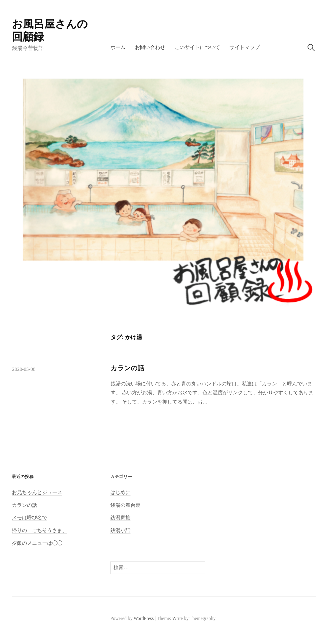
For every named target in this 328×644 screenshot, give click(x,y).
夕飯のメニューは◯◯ (37, 543)
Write (177, 618)
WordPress (144, 618)
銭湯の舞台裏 (125, 505)
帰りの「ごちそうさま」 (40, 530)
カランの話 (127, 368)
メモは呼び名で (30, 518)
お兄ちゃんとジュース (37, 492)
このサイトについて (197, 47)
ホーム (118, 47)
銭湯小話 (120, 530)
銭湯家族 (120, 518)
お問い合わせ (150, 47)
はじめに (120, 492)
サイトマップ (245, 47)
